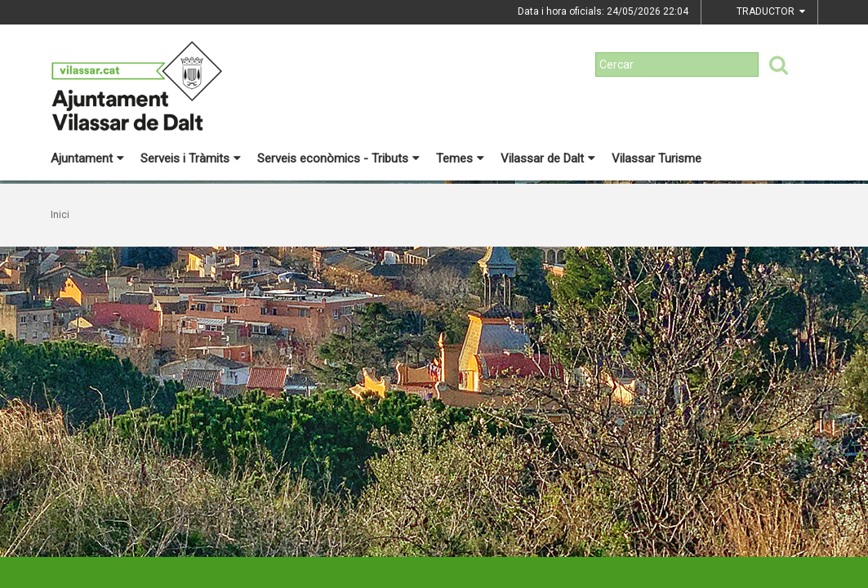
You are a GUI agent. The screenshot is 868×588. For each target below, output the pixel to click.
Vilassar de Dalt (548, 158)
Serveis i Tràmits (191, 158)
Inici (60, 215)
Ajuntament (87, 158)
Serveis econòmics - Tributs (338, 158)
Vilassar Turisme (657, 158)
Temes (460, 158)
